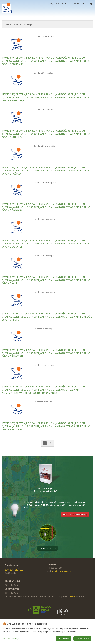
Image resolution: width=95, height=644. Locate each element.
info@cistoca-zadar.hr (62, 571)
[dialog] (47, 632)
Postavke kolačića (11, 639)
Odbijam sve (64, 639)
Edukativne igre (48, 548)
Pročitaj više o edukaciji (75, 514)
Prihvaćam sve (82, 639)
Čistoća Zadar (7, 8)
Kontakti (76, 4)
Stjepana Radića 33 (14, 569)
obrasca (72, 596)
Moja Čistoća (58, 4)
